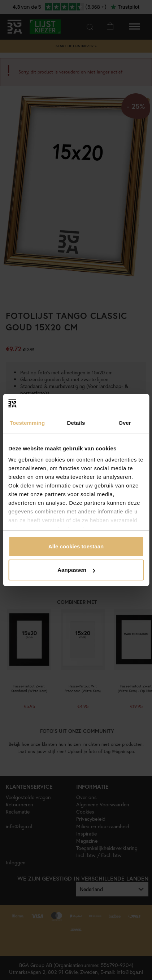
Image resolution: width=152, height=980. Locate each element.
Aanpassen (76, 570)
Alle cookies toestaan (76, 546)
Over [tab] (125, 423)
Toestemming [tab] (27, 423)
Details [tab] (76, 423)
